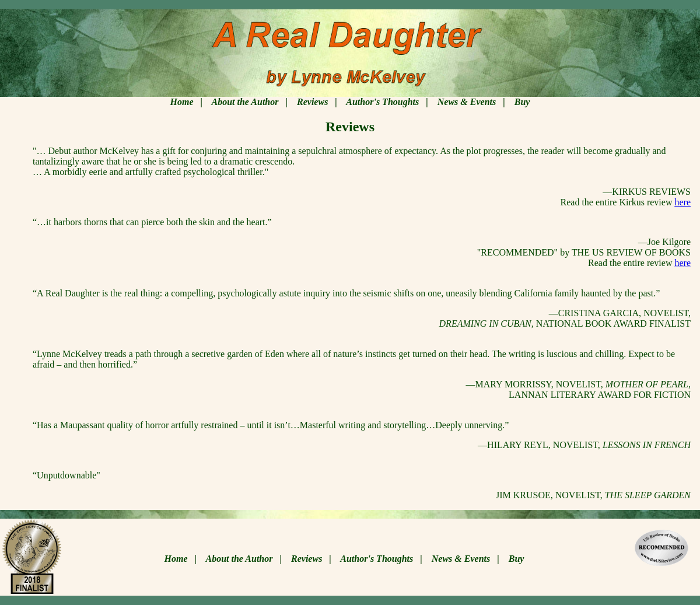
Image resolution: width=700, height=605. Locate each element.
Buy (522, 102)
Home (182, 102)
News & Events (467, 102)
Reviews (312, 102)
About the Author (245, 102)
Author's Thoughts (382, 102)
